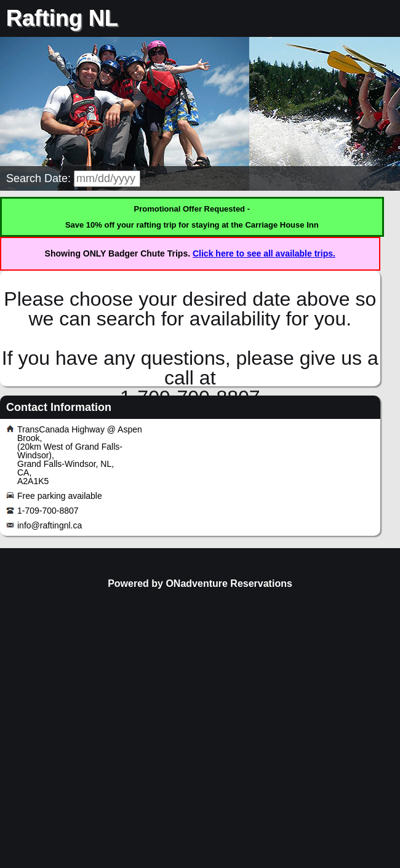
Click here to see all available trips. (264, 253)
